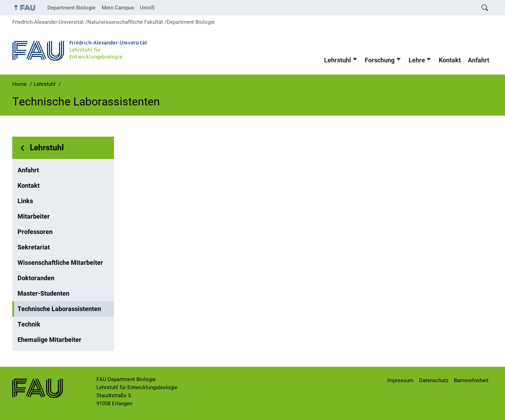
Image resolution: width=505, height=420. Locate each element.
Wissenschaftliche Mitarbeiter (60, 263)
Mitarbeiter (34, 216)
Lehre (417, 60)
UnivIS (147, 8)
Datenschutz (434, 380)
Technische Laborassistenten (59, 309)
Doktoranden (36, 278)
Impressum (400, 380)
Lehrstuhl (338, 60)
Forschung (380, 60)
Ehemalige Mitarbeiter (49, 340)
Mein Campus (118, 8)
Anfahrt (479, 60)
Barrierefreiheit (471, 380)
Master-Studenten (43, 294)
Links (25, 201)
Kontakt (450, 60)
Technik (29, 324)
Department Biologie (71, 8)
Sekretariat (34, 247)
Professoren (35, 232)
